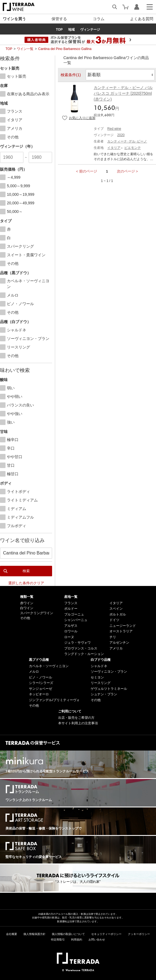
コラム (99, 19)
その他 (25, 618)
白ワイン (27, 608)
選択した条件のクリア (26, 583)
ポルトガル (118, 614)
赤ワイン (27, 603)
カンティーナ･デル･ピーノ (127, 141)
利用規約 (77, 940)
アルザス (71, 626)
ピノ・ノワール (41, 677)
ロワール (71, 631)
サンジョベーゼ (41, 689)
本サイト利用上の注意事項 (78, 723)
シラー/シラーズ (41, 683)
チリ (113, 637)
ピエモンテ (133, 148)
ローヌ (69, 637)
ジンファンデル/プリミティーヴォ (54, 700)
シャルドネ (99, 666)
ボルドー (71, 609)
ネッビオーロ (39, 694)
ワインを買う (14, 19)
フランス (71, 603)
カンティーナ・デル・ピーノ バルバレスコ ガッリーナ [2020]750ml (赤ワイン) (123, 93)
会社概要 (12, 934)
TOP (9, 49)
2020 (121, 135)
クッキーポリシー (139, 934)
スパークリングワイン (37, 613)
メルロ (34, 672)
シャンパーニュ (76, 620)
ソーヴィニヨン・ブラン (109, 672)
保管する (59, 19)
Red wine (114, 129)
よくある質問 (142, 19)
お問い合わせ (97, 940)
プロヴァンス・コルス (81, 648)
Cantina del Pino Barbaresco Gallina (65, 49)
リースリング (101, 683)
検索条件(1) (71, 75)
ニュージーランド (123, 626)
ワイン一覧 (25, 49)
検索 (26, 571)
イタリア (114, 148)
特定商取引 (58, 940)
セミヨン (97, 677)
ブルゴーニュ (74, 614)
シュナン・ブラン (104, 694)
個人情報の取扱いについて (68, 934)
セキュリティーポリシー (106, 934)
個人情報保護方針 (34, 934)
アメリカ (116, 648)
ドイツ (114, 620)
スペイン (116, 609)
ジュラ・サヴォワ (77, 643)
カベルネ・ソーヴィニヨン (49, 666)
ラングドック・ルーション (84, 654)
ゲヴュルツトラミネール (109, 689)
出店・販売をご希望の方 (76, 718)
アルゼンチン (119, 643)
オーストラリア (121, 631)
